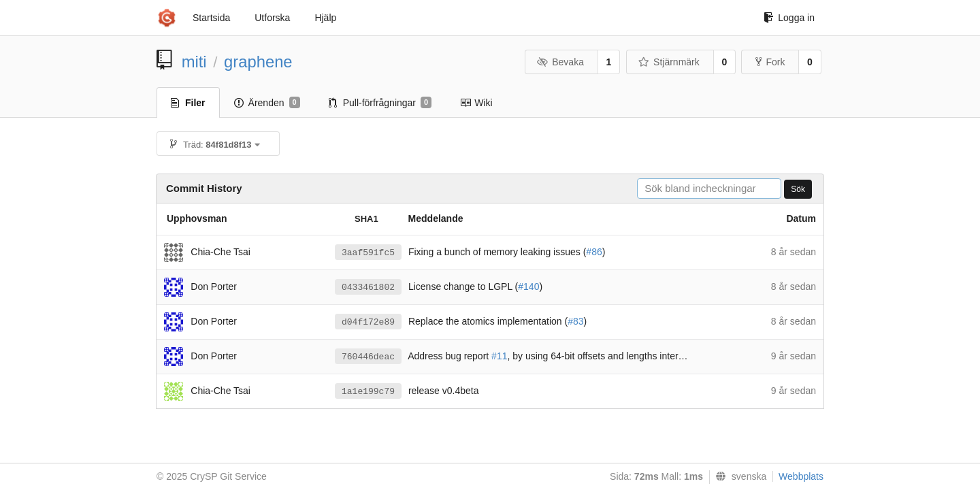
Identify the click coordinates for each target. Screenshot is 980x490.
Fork (770, 62)
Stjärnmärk (669, 62)
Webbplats (801, 476)
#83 (575, 321)
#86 (594, 252)
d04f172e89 (368, 322)
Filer (188, 103)
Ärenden (267, 103)
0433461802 (368, 288)
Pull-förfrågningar (380, 103)
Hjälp (325, 18)
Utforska (272, 18)
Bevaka (560, 62)
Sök (798, 189)
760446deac (368, 357)
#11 (499, 356)
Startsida (211, 18)
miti (194, 62)
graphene (258, 62)
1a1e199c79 (368, 392)
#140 (528, 287)
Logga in (789, 18)
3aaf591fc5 (368, 253)
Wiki (476, 103)
